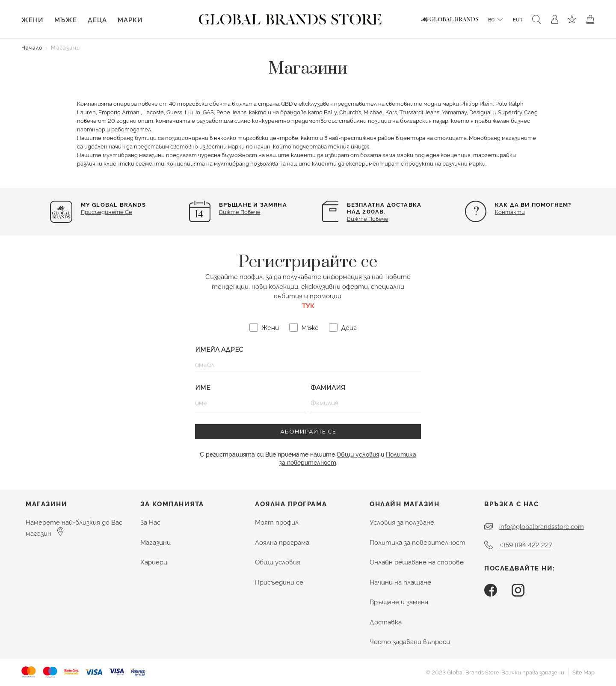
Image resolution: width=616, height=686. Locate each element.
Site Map (583, 672)
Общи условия (358, 454)
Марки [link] (130, 19)
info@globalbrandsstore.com (542, 526)
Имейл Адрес (219, 350)
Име (203, 388)
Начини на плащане (400, 582)
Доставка (386, 622)
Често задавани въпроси (410, 641)
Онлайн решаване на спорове (417, 562)
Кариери (154, 562)
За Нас (150, 522)
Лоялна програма (282, 542)
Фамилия (328, 388)
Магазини (155, 542)
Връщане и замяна (399, 601)
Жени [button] (32, 19)
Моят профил (277, 522)
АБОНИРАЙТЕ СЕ (308, 431)
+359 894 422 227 (526, 545)
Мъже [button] (66, 19)
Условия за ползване (402, 522)
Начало (32, 47)
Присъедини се (279, 582)
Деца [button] (97, 19)
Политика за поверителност (418, 542)
